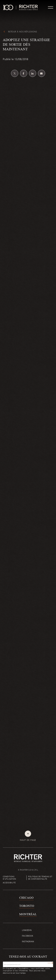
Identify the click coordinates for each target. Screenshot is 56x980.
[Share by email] (42, 73)
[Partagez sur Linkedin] (33, 73)
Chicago (26, 898)
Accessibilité (9, 883)
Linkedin (27, 930)
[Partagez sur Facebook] (24, 73)
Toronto (27, 906)
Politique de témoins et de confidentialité (40, 878)
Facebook (28, 936)
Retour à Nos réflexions (23, 32)
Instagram (28, 941)
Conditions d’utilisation (9, 878)
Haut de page (28, 840)
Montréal (28, 914)
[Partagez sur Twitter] (15, 73)
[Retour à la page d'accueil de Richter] (28, 858)
